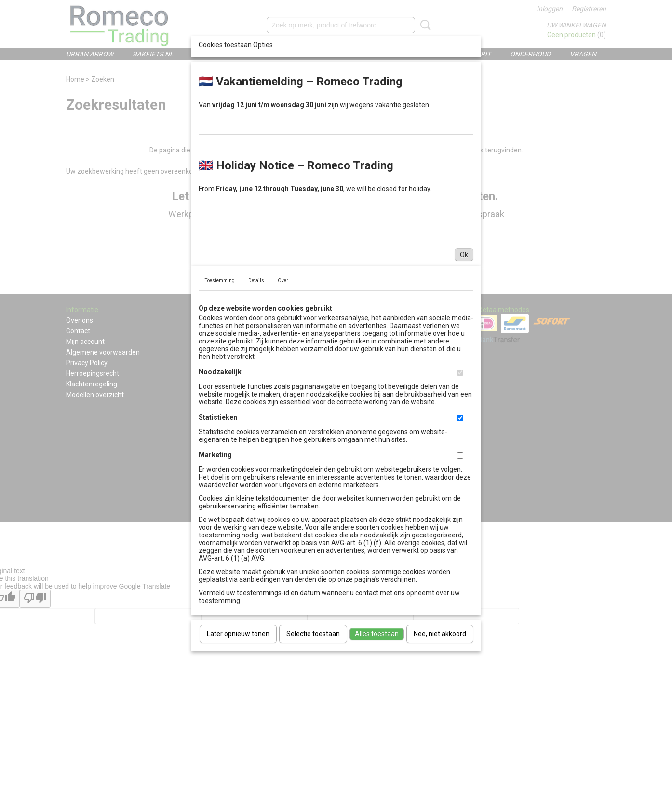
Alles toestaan (377, 634)
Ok (464, 255)
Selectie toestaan (313, 634)
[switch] (460, 373)
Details (256, 281)
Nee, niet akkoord (440, 634)
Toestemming (220, 281)
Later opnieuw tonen (238, 634)
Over (283, 281)
